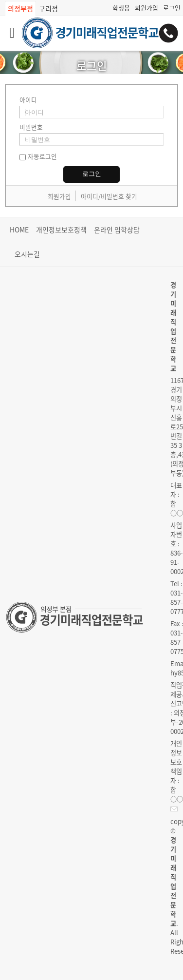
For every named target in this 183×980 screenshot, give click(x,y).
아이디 (28, 100)
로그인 (172, 8)
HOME (19, 230)
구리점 (48, 8)
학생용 (121, 8)
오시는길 (27, 254)
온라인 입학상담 (117, 230)
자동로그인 (42, 156)
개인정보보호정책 (61, 230)
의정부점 (20, 8)
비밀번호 (31, 127)
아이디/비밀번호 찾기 (109, 196)
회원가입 (146, 8)
